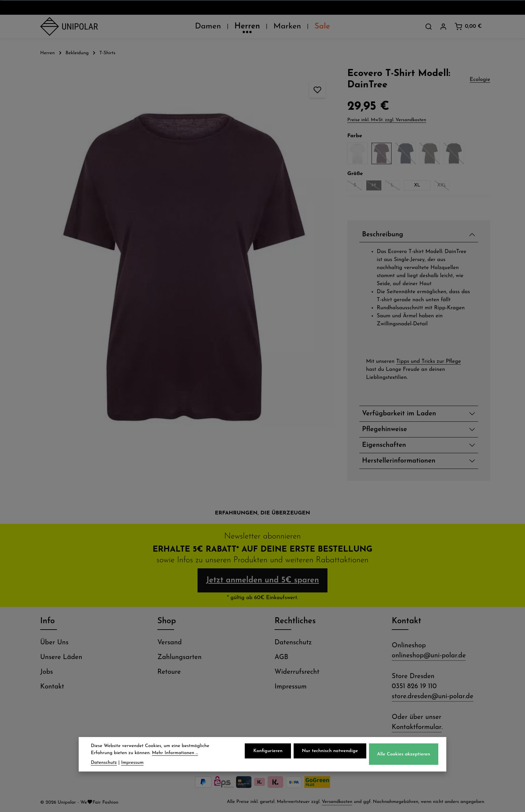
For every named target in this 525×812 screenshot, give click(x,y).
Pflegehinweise (384, 429)
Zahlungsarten (179, 657)
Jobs (47, 672)
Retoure (169, 672)
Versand (170, 643)
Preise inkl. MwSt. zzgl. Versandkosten (387, 120)
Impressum (291, 687)
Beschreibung (383, 235)
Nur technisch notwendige (330, 751)
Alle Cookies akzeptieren (404, 755)
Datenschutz (293, 643)
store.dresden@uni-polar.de (433, 697)
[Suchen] (429, 26)
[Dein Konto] (443, 26)
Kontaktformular (417, 727)
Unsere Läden (61, 657)
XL (417, 185)
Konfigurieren (268, 751)
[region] (184, 267)
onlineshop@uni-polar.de (429, 656)
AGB (281, 657)
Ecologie (480, 80)
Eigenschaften (384, 445)
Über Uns (54, 643)
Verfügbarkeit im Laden (399, 414)
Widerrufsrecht (297, 672)
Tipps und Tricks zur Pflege (428, 361)
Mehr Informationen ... (175, 753)
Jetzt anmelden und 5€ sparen (262, 580)
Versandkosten (337, 802)
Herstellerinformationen (399, 461)
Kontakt (52, 687)
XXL (443, 187)
